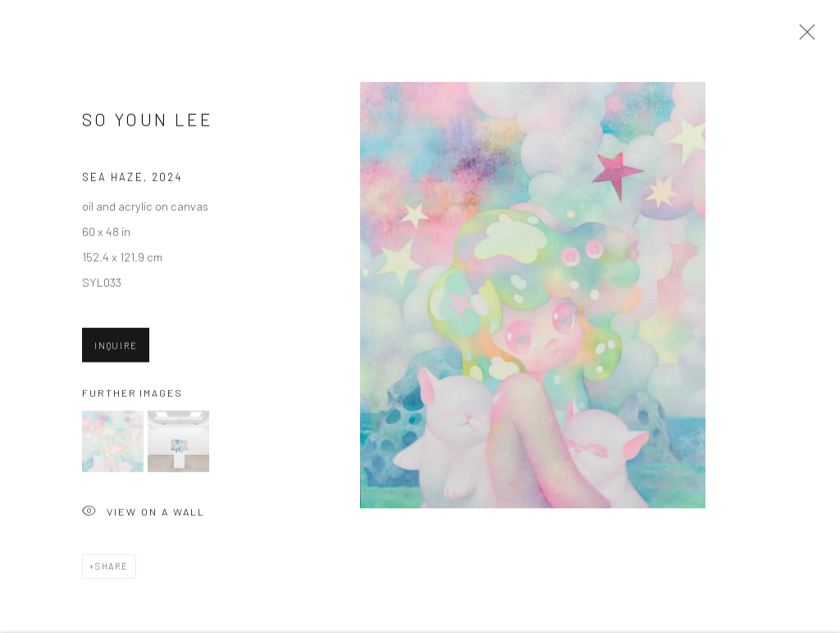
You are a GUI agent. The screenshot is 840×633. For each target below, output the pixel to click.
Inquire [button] (116, 349)
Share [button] (112, 570)
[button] (113, 446)
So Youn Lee (147, 123)
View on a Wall (144, 517)
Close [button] (803, 37)
